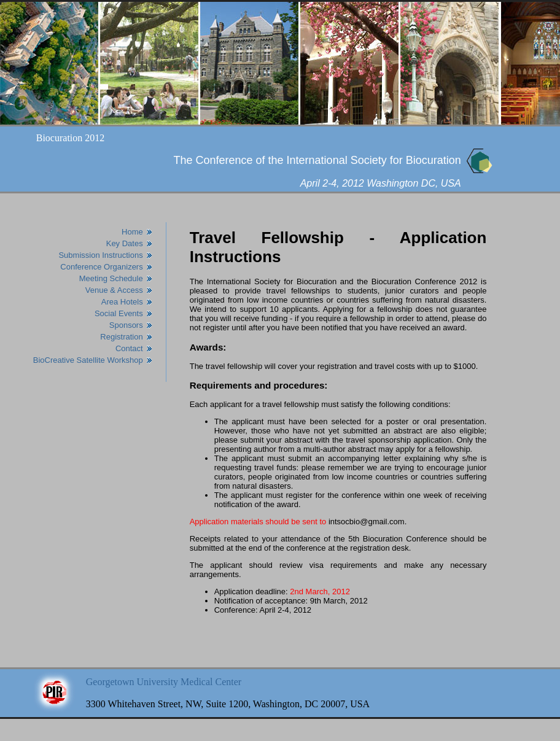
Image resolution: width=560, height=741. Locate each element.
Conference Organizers (101, 267)
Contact (129, 348)
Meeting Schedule (111, 278)
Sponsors (126, 325)
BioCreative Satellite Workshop (88, 360)
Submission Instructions (100, 255)
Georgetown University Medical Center (164, 682)
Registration (121, 337)
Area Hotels (122, 302)
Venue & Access (114, 290)
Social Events (119, 313)
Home (132, 232)
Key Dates (125, 243)
